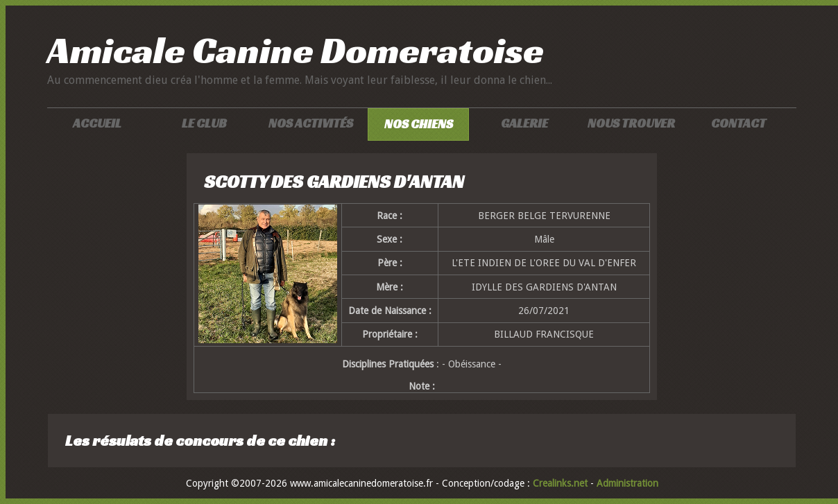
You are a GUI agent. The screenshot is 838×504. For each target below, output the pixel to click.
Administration (627, 483)
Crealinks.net (562, 483)
